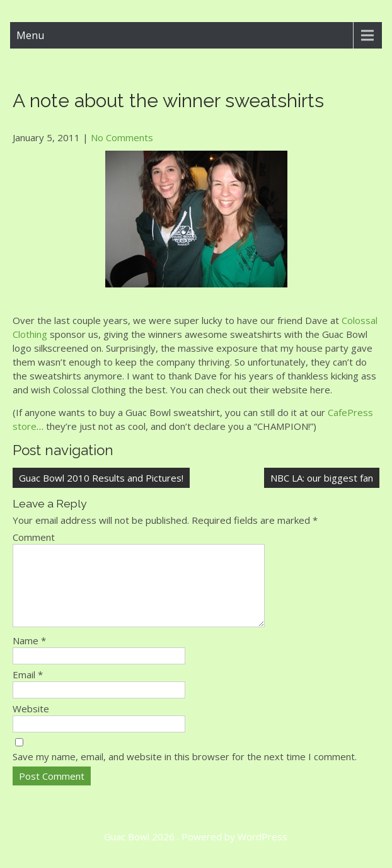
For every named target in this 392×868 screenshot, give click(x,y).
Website (31, 724)
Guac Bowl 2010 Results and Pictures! (101, 478)
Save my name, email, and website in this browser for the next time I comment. (185, 772)
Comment (34, 537)
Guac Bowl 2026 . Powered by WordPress (196, 852)
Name (29, 656)
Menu (30, 35)
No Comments (122, 137)
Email (28, 690)
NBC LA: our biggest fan (322, 478)
